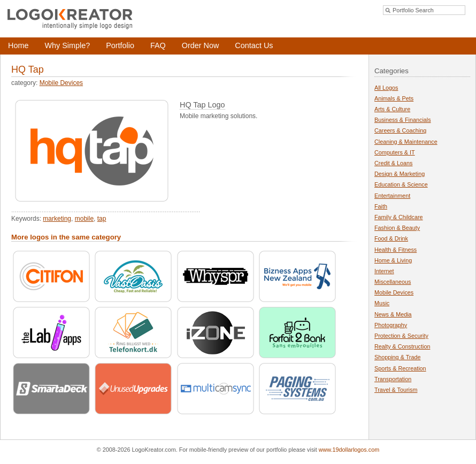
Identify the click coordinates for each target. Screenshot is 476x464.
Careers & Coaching (400, 130)
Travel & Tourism (396, 390)
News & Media (393, 314)
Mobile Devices (61, 83)
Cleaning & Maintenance (406, 142)
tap (102, 219)
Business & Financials (403, 120)
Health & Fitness (396, 250)
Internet (384, 271)
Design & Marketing (400, 174)
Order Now (201, 45)
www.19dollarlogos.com (349, 450)
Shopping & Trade (397, 357)
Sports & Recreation (400, 368)
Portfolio (120, 45)
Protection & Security (401, 336)
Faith (381, 206)
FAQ (158, 45)
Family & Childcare (399, 217)
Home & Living (393, 260)
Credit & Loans (393, 163)
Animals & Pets (394, 98)
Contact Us (254, 45)
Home (18, 45)
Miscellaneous (393, 282)
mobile (84, 219)
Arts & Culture (392, 109)
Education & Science (401, 184)
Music (382, 303)
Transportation (393, 379)
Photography (391, 325)
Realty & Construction (402, 346)
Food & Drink (391, 238)
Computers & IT (395, 152)
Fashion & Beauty (397, 228)
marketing (57, 219)
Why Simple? (67, 45)
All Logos (386, 88)
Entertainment (392, 196)
